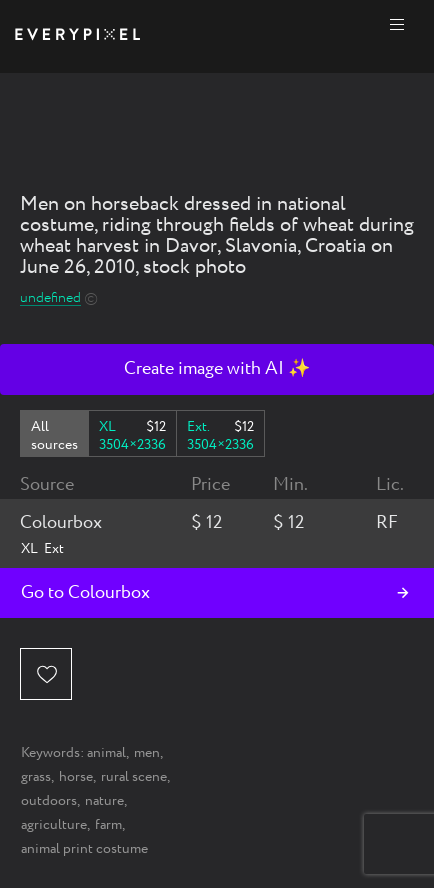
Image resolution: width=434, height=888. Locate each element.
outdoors (49, 801)
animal (106, 753)
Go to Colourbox (85, 593)
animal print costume (84, 849)
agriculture (54, 825)
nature (104, 801)
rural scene (134, 777)
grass (36, 777)
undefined (50, 298)
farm (108, 825)
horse (76, 777)
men (147, 753)
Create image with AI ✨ (217, 369)
